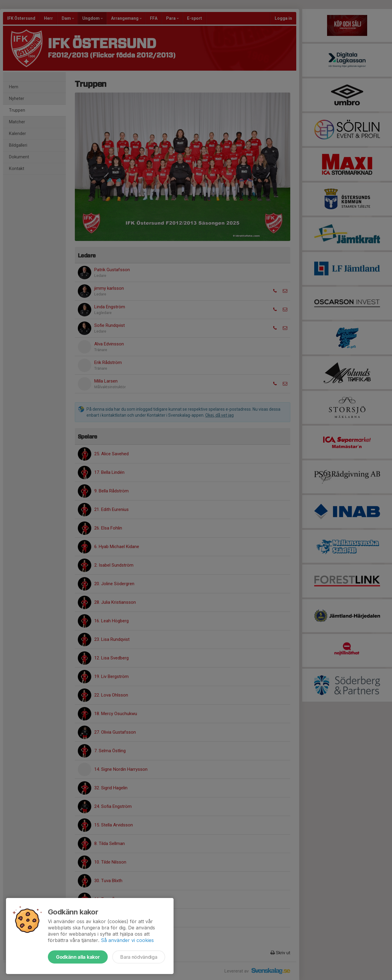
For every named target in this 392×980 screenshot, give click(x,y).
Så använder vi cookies (127, 940)
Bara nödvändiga (139, 957)
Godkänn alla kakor (78, 957)
